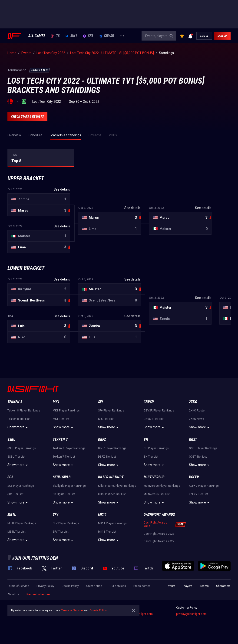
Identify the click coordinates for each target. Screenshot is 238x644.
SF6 (88, 36)
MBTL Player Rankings (22, 523)
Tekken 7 (60, 440)
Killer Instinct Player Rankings (117, 486)
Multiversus (154, 477)
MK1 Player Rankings (66, 411)
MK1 (71, 36)
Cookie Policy (70, 586)
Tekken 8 (15, 402)
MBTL (12, 515)
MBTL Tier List (17, 532)
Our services (118, 586)
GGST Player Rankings (203, 448)
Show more (18, 428)
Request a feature (38, 594)
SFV (56, 515)
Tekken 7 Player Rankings (69, 448)
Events (171, 586)
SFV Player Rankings (66, 523)
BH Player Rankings (156, 448)
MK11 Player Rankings (112, 523)
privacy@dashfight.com (191, 614)
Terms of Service (18, 586)
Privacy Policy (45, 586)
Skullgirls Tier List (64, 494)
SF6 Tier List (106, 419)
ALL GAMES (37, 36)
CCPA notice (94, 586)
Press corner (142, 586)
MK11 (102, 515)
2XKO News (197, 419)
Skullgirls (62, 477)
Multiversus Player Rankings (162, 486)
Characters (223, 586)
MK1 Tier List (61, 419)
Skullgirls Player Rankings (69, 486)
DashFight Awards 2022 (159, 541)
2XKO (193, 402)
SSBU (11, 440)
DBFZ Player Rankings (112, 448)
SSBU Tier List (16, 457)
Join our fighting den (35, 558)
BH (146, 440)
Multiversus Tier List (157, 494)
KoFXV (194, 477)
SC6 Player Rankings (21, 486)
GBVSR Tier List (154, 419)
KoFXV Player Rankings (204, 486)
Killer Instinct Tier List (112, 494)
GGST (193, 440)
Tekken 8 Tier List (19, 419)
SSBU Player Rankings (22, 448)
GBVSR (106, 36)
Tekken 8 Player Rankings (24, 411)
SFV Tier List (61, 532)
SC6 (10, 477)
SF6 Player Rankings (111, 411)
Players (188, 586)
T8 (55, 36)
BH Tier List (151, 457)
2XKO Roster (197, 411)
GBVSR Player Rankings (159, 411)
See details (62, 189)
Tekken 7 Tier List (64, 457)
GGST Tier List (198, 457)
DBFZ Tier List (107, 457)
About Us (13, 594)
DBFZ (102, 440)
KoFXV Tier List (199, 494)
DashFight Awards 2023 (159, 534)
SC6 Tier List (15, 494)
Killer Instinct (111, 477)
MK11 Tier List (107, 532)
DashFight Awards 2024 (155, 524)
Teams (204, 586)
